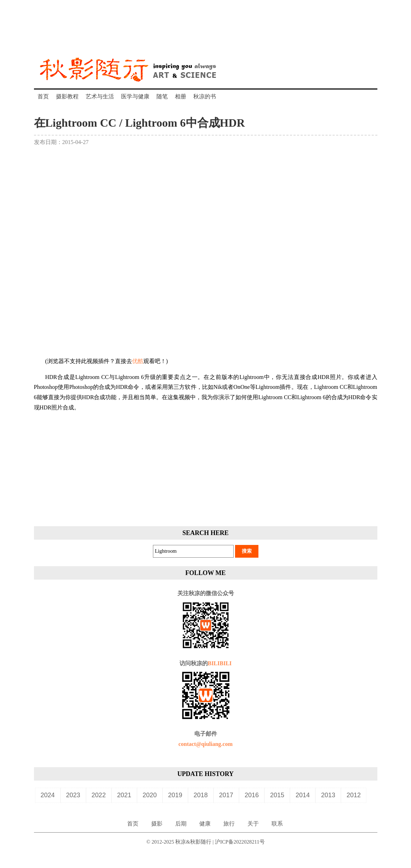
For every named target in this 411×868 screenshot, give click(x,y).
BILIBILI (220, 663)
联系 (277, 824)
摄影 (157, 824)
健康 (205, 824)
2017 (226, 795)
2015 (277, 795)
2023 (73, 795)
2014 (303, 795)
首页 (43, 96)
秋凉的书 (205, 96)
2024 (48, 795)
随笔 (162, 96)
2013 (328, 795)
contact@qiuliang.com (205, 744)
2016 (252, 795)
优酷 (138, 361)
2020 (150, 795)
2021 (124, 795)
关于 (253, 824)
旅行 (229, 824)
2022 (99, 795)
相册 (181, 96)
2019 (175, 795)
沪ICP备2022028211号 (240, 842)
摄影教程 (67, 96)
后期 (181, 824)
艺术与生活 (100, 96)
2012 (354, 795)
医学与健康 (135, 96)
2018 (201, 795)
